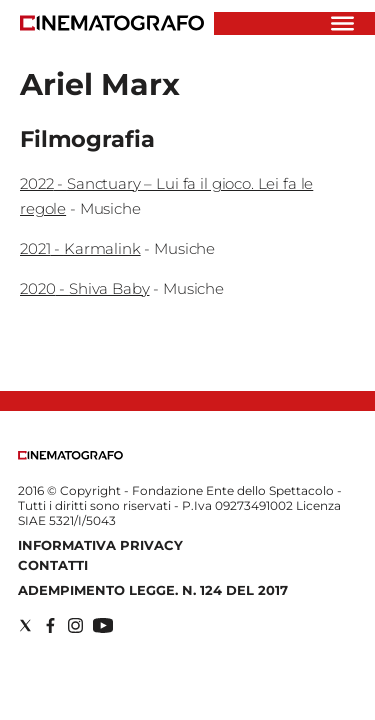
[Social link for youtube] (103, 625)
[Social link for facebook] (50, 625)
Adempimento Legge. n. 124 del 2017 (153, 590)
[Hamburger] (342, 23)
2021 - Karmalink (80, 248)
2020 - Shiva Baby (84, 288)
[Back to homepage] (70, 455)
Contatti (53, 565)
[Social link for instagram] (75, 625)
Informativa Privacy (100, 545)
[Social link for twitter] (25, 625)
